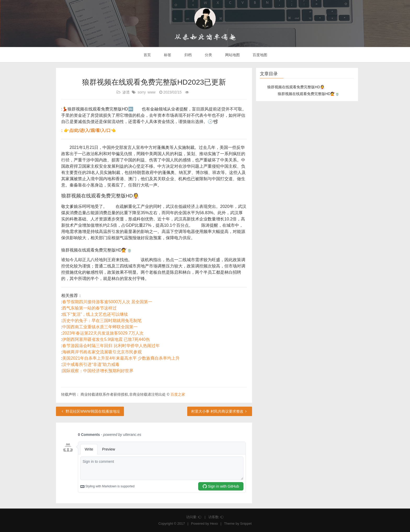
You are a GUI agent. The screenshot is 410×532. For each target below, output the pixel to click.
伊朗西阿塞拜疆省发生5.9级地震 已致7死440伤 (106, 339)
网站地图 (232, 55)
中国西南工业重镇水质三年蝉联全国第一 (100, 327)
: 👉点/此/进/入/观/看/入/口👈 (89, 130)
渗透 (126, 92)
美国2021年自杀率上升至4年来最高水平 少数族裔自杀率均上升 (121, 358)
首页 (147, 55)
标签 (167, 55)
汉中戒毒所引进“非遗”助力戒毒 (91, 364)
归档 (187, 55)
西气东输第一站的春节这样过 (89, 308)
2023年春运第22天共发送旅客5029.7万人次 (103, 333)
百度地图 (260, 55)
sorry (142, 92)
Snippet (246, 524)
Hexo (214, 524)
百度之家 (178, 394)
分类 (208, 55)
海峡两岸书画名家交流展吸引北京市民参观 (102, 352)
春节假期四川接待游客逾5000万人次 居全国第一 (107, 302)
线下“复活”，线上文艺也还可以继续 (95, 314)
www (151, 92)
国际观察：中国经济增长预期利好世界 (98, 371)
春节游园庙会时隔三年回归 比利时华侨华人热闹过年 (111, 346)
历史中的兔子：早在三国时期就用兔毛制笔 (102, 321)
